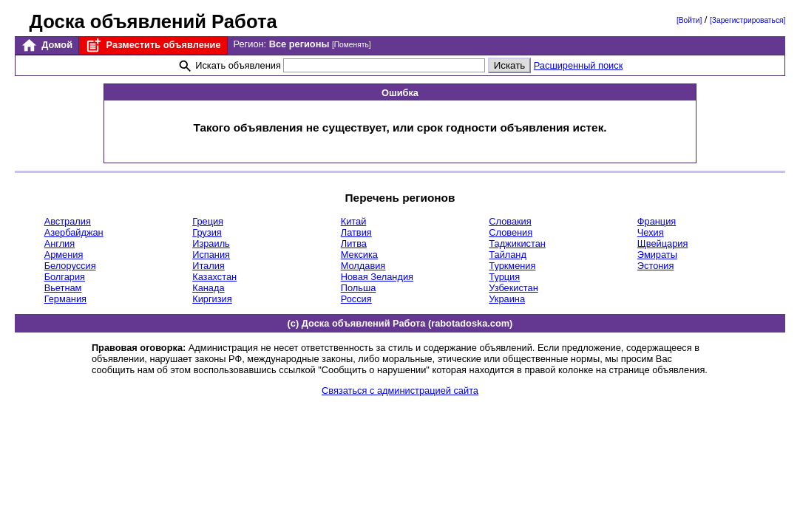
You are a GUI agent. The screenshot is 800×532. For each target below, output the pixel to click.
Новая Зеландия (377, 277)
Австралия (68, 221)
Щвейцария (663, 243)
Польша (359, 288)
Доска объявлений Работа (153, 21)
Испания (211, 255)
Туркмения (512, 266)
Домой (47, 45)
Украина (507, 299)
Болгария (65, 277)
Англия (60, 243)
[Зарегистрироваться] (748, 20)
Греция (208, 221)
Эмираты (657, 255)
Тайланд (508, 255)
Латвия (356, 232)
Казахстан (214, 277)
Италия (209, 266)
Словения (511, 232)
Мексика (359, 255)
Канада (208, 288)
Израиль (211, 243)
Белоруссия (70, 266)
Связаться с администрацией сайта (400, 391)
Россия (356, 299)
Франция (657, 221)
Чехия (651, 232)
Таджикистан (517, 243)
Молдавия (363, 266)
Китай (354, 221)
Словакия (510, 221)
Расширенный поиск (579, 65)
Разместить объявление (153, 45)
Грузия (207, 232)
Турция (504, 277)
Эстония (656, 266)
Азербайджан (74, 232)
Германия (65, 299)
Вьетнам (63, 288)
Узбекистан (513, 288)
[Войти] (689, 20)
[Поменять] (352, 45)
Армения (64, 255)
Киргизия (212, 299)
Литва (354, 243)
